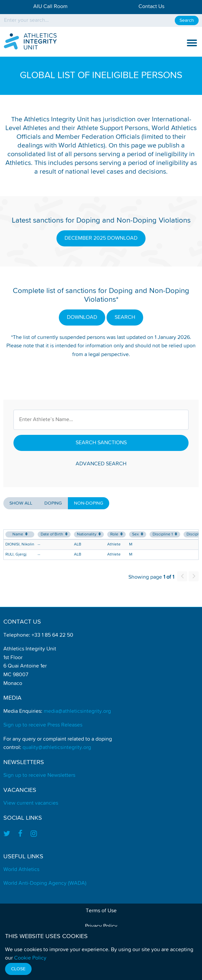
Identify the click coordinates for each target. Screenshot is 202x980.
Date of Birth (54, 534)
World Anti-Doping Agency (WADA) (45, 883)
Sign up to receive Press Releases (43, 725)
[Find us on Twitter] (9, 834)
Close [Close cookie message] (18, 969)
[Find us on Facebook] (20, 834)
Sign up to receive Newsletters (39, 775)
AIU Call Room (50, 7)
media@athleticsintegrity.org (77, 711)
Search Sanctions (101, 443)
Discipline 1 (165, 534)
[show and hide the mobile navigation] (192, 43)
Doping (53, 503)
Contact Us (151, 7)
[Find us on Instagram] (34, 834)
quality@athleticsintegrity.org (57, 748)
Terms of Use (101, 911)
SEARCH (125, 318)
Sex (138, 534)
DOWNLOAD (82, 318)
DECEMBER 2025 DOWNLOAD (101, 238)
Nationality (89, 534)
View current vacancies (31, 803)
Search (187, 20)
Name (20, 534)
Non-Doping (89, 503)
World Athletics (21, 870)
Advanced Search (101, 464)
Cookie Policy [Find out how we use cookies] (30, 958)
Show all (21, 503)
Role (116, 534)
